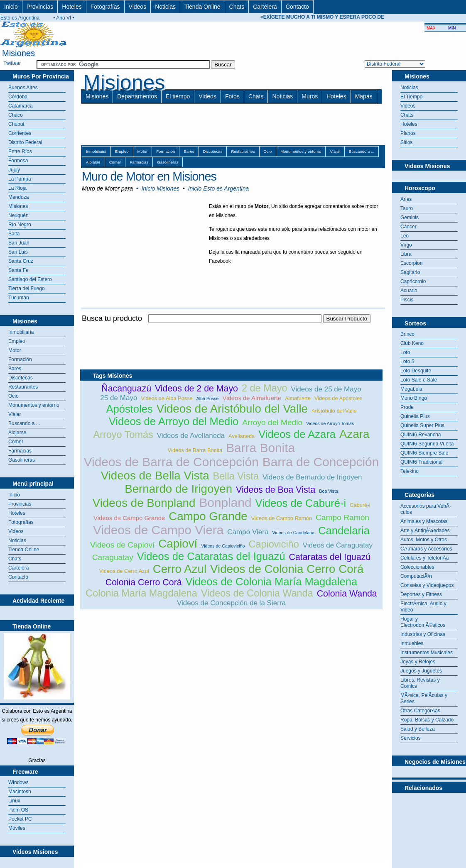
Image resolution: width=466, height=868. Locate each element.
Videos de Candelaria (293, 533)
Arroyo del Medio (272, 422)
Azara (354, 434)
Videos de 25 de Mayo (326, 389)
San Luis (18, 252)
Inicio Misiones (160, 188)
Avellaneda (242, 436)
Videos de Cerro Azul (124, 571)
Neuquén (18, 215)
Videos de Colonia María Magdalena (272, 582)
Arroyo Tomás (123, 435)
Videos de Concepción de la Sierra (231, 603)
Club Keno (412, 343)
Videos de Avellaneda (191, 436)
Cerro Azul (180, 569)
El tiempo (178, 96)
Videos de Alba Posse (167, 398)
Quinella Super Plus (422, 425)
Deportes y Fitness (421, 594)
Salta (14, 234)
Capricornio (413, 281)
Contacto (297, 7)
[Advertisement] (231, 328)
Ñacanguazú (126, 389)
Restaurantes (23, 387)
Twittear (12, 63)
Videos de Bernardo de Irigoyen (312, 477)
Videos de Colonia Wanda (257, 593)
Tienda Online (202, 7)
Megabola (411, 389)
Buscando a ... (24, 423)
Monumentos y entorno (34, 405)
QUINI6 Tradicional (421, 462)
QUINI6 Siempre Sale (424, 453)
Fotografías (105, 7)
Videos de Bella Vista (155, 476)
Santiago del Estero (30, 279)
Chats (237, 7)
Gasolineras (22, 460)
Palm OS (18, 810)
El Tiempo (411, 97)
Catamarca (21, 106)
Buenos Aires (23, 88)
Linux (14, 801)
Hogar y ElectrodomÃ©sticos (423, 622)
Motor (15, 350)
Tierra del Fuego (27, 289)
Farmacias (20, 451)
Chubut (16, 124)
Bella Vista (236, 476)
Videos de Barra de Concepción (171, 462)
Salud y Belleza (418, 729)
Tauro (407, 208)
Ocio (13, 396)
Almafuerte (298, 398)
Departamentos (137, 96)
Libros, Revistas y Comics (420, 683)
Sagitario (410, 272)
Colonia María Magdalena (141, 593)
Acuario (409, 291)
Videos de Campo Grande (129, 518)
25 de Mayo (119, 398)
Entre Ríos (20, 152)
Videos (138, 7)
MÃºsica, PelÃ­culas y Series (424, 698)
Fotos (232, 96)
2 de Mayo (265, 388)
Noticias (165, 7)
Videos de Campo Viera (158, 530)
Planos (408, 133)
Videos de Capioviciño (223, 546)
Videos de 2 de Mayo (196, 389)
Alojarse (17, 433)
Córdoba (18, 97)
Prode (407, 407)
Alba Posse (208, 399)
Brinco (407, 334)
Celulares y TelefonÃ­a (425, 558)
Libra (406, 254)
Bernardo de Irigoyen (178, 489)
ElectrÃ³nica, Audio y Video (423, 607)
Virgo (406, 245)
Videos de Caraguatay (338, 545)
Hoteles (72, 7)
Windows (18, 782)
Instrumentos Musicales (427, 653)
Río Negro (20, 225)
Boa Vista (328, 491)
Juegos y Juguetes (421, 671)
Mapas (364, 96)
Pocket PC (20, 819)
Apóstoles (129, 409)
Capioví (178, 544)
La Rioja (17, 188)
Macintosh (20, 792)
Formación (20, 359)
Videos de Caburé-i (301, 503)
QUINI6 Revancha (421, 435)
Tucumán (19, 298)
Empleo (17, 341)
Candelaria (344, 531)
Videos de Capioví (122, 545)
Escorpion (411, 263)
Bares (15, 369)
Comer (16, 442)
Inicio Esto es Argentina (219, 188)
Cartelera (265, 7)
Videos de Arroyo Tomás (330, 423)
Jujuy (14, 170)
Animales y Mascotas (424, 521)
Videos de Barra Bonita (195, 450)
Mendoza (18, 197)
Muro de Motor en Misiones (149, 176)
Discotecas (21, 378)
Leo (405, 236)
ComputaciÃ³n (416, 576)
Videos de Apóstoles (338, 398)
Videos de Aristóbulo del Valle (232, 409)
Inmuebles (412, 643)
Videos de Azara (297, 434)
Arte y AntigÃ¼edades (425, 531)
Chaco (16, 115)
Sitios (406, 142)
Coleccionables (417, 567)
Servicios (411, 738)
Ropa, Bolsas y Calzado (427, 720)
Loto (405, 352)
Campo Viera (248, 532)
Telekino (410, 471)
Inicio (11, 7)
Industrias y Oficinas (423, 634)
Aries (406, 199)
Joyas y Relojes (418, 662)
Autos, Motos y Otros (424, 540)
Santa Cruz (21, 261)
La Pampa (20, 179)
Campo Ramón (342, 517)
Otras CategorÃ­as (420, 711)
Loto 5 (407, 362)
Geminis (410, 218)
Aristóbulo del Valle (334, 411)
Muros (310, 96)
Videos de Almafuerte (252, 398)
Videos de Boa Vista (276, 490)
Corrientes (20, 133)
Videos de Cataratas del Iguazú (211, 556)
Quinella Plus (415, 416)
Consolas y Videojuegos (427, 585)
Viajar (15, 414)
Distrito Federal (25, 142)
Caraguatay (113, 557)
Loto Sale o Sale (419, 380)
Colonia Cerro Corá (144, 582)
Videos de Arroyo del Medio (174, 421)
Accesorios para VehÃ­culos (426, 509)
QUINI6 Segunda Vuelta (427, 444)
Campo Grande (208, 516)
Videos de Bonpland (144, 503)
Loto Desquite (416, 371)
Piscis (407, 300)
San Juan (19, 243)
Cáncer (408, 227)
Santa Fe (18, 270)
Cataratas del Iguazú (330, 557)
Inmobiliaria (21, 332)
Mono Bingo (414, 398)
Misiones (18, 206)
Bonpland (225, 502)
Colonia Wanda (347, 594)
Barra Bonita (260, 448)
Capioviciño (273, 544)
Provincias (40, 7)
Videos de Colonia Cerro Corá (287, 569)
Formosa (18, 161)
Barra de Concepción (321, 462)
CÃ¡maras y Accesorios (426, 549)
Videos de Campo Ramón (282, 518)
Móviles (17, 828)
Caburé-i (360, 505)
